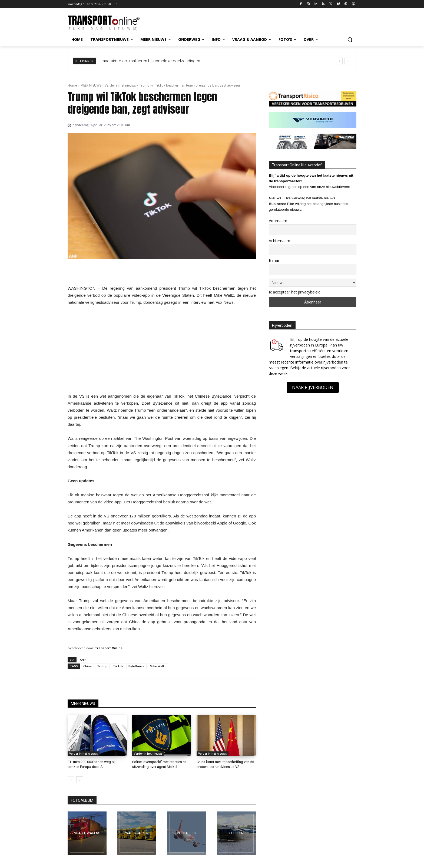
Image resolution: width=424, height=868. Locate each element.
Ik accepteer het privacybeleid (295, 292)
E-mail (274, 260)
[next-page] (80, 780)
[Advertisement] (162, 351)
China (87, 666)
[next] (348, 61)
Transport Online (109, 648)
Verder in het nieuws (120, 85)
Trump (102, 666)
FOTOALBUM (82, 800)
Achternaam (279, 241)
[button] (350, 39)
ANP (83, 660)
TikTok (118, 666)
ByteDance (136, 666)
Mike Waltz (158, 666)
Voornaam (278, 221)
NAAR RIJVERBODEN (313, 387)
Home (72, 85)
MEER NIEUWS (91, 85)
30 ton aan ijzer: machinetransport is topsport (142, 61)
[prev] (339, 61)
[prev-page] (71, 780)
